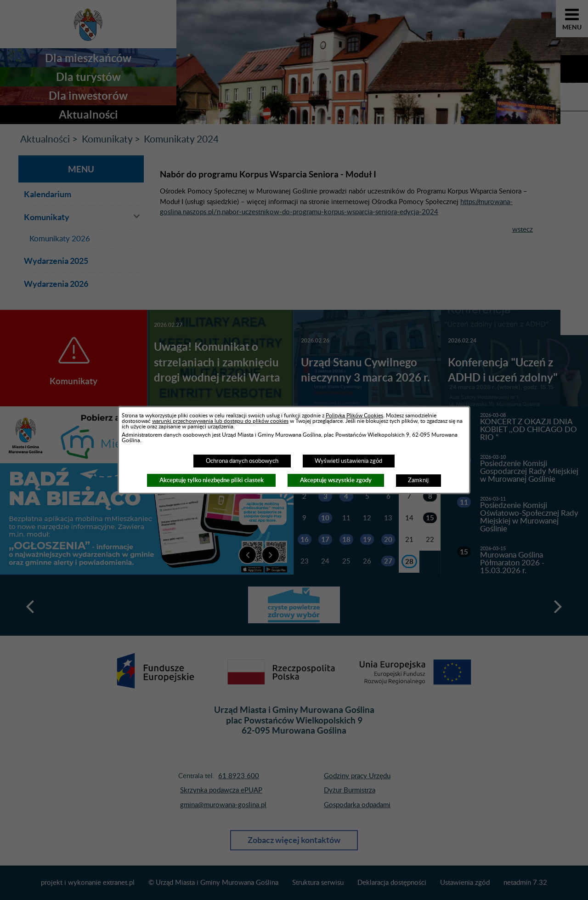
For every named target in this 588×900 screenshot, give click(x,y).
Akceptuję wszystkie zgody (336, 480)
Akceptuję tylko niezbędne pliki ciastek (212, 480)
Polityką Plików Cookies (354, 416)
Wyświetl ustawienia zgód (348, 461)
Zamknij (418, 480)
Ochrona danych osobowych (242, 461)
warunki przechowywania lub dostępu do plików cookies (220, 421)
